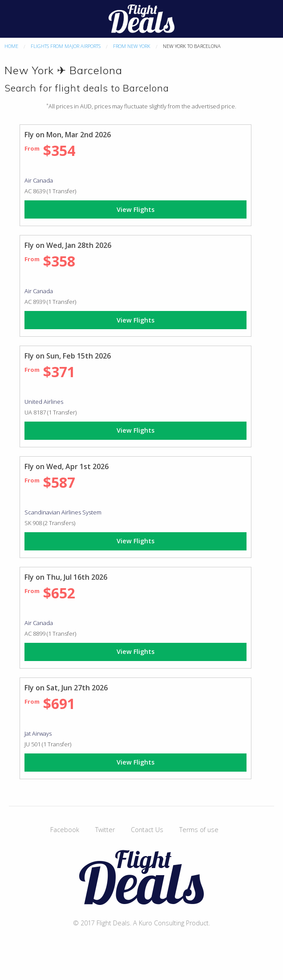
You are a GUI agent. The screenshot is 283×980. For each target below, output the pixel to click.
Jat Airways (38, 733)
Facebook (65, 830)
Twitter (105, 830)
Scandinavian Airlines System (63, 512)
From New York (132, 46)
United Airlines (44, 402)
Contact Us (147, 830)
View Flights (135, 209)
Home (11, 46)
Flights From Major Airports (66, 46)
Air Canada (39, 180)
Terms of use (199, 830)
